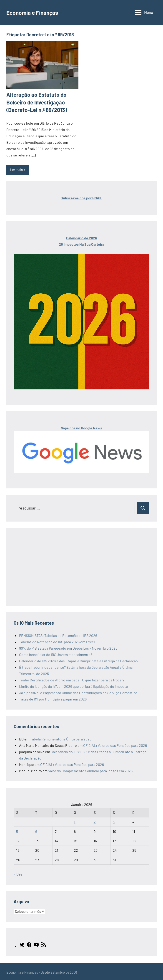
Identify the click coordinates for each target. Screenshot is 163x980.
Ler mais (16, 168)
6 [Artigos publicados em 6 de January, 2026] (36, 830)
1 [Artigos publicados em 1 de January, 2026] (75, 820)
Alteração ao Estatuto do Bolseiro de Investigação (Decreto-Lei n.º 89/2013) (34, 101)
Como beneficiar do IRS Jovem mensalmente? (56, 653)
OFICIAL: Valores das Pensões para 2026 (115, 744)
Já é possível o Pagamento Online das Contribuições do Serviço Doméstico (78, 691)
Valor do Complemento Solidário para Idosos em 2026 (90, 769)
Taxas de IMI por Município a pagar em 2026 (53, 697)
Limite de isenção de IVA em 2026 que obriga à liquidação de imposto (74, 684)
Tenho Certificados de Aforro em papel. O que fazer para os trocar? (72, 678)
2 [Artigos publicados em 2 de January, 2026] (95, 820)
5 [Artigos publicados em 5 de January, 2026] (17, 830)
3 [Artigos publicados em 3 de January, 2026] (114, 820)
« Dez (18, 872)
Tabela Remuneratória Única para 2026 (61, 737)
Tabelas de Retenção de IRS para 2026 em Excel (57, 640)
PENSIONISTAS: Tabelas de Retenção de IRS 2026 (58, 634)
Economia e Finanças (36, 12)
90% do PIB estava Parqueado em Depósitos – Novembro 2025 (68, 646)
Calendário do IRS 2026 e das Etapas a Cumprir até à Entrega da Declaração (78, 659)
